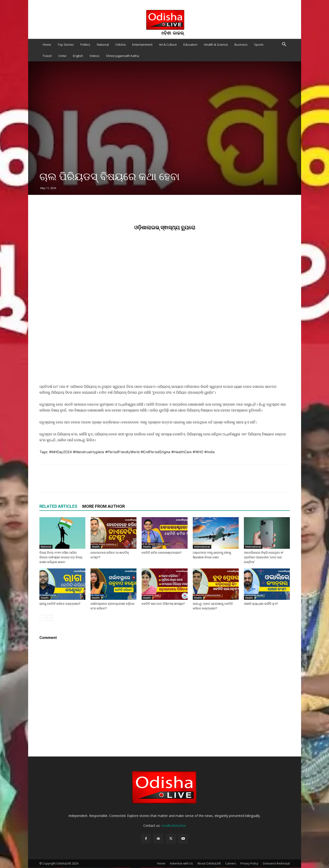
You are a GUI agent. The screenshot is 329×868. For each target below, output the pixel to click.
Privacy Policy (249, 863)
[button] (284, 45)
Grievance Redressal (276, 863)
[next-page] (50, 618)
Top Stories (66, 45)
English (78, 56)
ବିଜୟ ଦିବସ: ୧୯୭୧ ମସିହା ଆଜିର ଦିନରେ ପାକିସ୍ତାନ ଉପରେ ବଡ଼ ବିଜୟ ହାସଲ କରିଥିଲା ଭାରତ (61, 557)
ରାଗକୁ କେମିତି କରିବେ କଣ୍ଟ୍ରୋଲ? (60, 604)
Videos (95, 56)
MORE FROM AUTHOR (104, 506)
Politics (85, 45)
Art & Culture (168, 45)
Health (96, 547)
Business (241, 45)
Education (190, 45)
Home (47, 45)
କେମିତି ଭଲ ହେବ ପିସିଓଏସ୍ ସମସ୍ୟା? (163, 604)
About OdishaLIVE (209, 863)
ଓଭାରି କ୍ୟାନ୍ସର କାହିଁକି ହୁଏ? (261, 604)
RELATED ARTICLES (58, 506)
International (202, 547)
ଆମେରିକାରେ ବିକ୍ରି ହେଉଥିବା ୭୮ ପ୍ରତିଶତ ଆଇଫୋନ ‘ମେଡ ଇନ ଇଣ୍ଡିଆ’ (264, 557)
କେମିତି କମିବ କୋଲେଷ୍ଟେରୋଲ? (162, 553)
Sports (259, 45)
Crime (62, 56)
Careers (231, 863)
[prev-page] (42, 618)
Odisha (121, 45)
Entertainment (142, 45)
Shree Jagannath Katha (123, 56)
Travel (47, 56)
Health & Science (216, 45)
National (103, 45)
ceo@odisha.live (174, 825)
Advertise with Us (181, 863)
